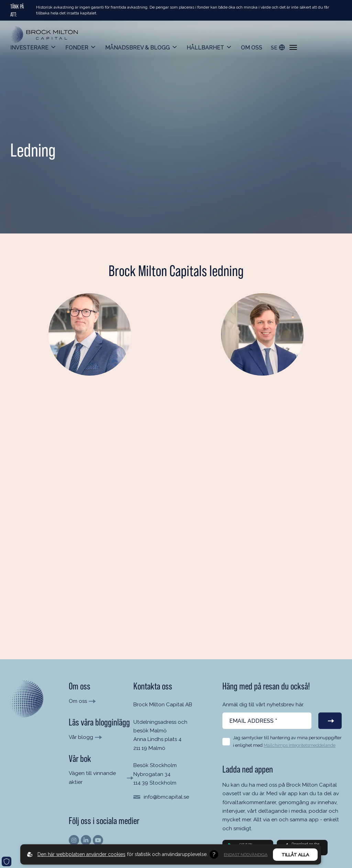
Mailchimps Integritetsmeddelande (300, 745)
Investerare (29, 48)
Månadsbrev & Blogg (137, 48)
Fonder (77, 48)
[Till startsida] (27, 699)
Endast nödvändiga (246, 855)
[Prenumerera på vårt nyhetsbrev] (330, 721)
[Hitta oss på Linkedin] (86, 840)
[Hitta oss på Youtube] (98, 840)
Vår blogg (81, 737)
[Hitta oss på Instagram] (74, 840)
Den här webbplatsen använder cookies (81, 854)
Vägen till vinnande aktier (92, 778)
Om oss (252, 48)
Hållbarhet (205, 48)
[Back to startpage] (45, 35)
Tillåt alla (295, 855)
